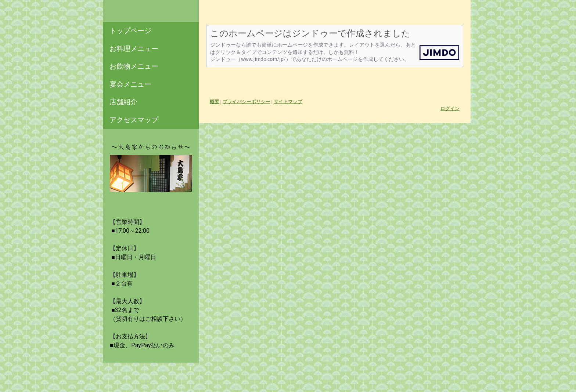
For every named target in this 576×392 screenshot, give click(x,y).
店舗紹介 (123, 102)
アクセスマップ (134, 120)
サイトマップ (288, 101)
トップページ (130, 31)
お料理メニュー (134, 49)
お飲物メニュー (134, 66)
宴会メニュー (130, 84)
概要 (215, 101)
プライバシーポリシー (246, 101)
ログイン (450, 108)
